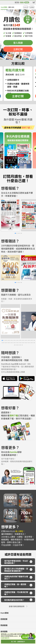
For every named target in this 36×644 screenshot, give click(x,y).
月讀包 (22, 2)
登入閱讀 (18, 43)
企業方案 (26, 7)
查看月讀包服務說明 (17, 606)
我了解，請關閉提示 (18, 642)
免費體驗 (32, 7)
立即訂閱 (18, 49)
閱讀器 (27, 2)
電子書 (17, 2)
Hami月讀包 (4, 7)
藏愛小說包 (11, 7)
